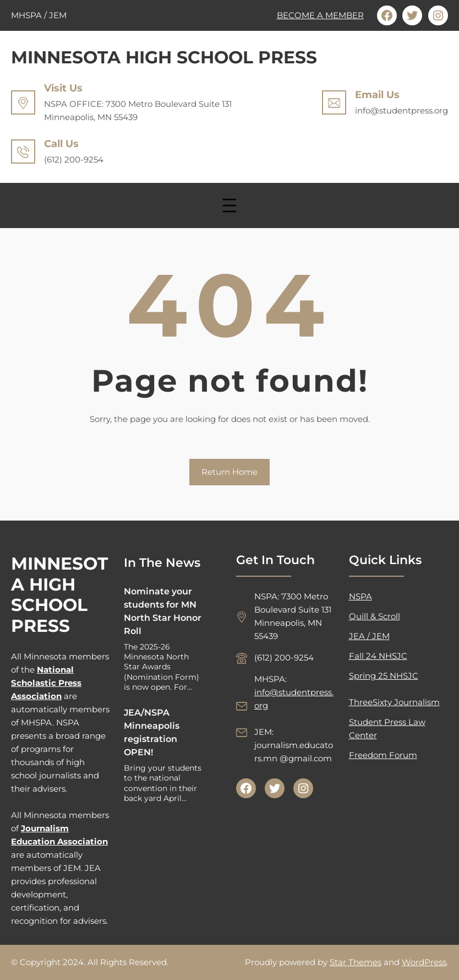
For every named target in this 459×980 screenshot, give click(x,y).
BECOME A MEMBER (320, 15)
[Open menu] (229, 205)
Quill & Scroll (375, 616)
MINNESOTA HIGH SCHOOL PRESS (164, 57)
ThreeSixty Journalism (394, 702)
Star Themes (356, 962)
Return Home (229, 472)
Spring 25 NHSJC (384, 676)
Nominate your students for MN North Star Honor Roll (163, 611)
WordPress (424, 962)
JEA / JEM (369, 636)
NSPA (360, 596)
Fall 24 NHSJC (378, 656)
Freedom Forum (383, 755)
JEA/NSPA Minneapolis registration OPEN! (152, 732)
